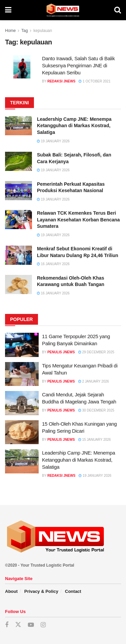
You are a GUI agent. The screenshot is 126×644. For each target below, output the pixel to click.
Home (10, 31)
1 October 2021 (94, 81)
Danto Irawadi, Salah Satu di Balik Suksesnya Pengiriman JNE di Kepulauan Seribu (78, 65)
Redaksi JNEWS (61, 81)
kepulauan (43, 31)
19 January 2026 (53, 141)
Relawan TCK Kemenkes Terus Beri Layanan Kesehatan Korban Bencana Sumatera (78, 220)
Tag (24, 31)
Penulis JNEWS (61, 352)
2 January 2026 (94, 381)
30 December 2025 (96, 410)
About (11, 591)
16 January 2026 (53, 264)
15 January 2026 (95, 440)
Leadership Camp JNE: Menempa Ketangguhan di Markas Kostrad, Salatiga (74, 126)
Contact (73, 591)
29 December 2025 (96, 352)
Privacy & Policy (41, 591)
